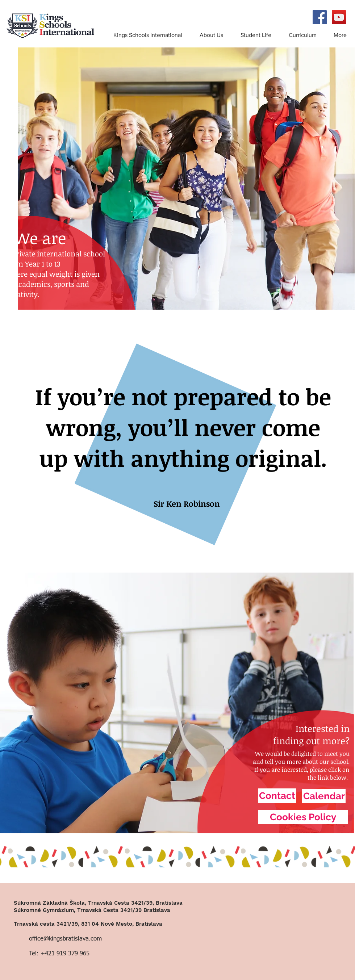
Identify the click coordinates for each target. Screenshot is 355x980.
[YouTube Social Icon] (339, 17)
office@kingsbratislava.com (65, 939)
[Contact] (277, 796)
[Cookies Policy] (303, 817)
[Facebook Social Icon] (320, 17)
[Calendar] (324, 796)
